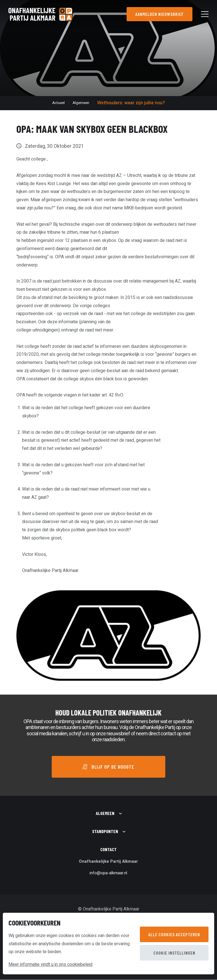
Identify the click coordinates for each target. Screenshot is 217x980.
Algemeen (81, 103)
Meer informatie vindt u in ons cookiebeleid (50, 964)
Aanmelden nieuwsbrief (159, 14)
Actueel (58, 103)
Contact (108, 850)
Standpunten (105, 832)
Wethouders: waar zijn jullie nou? (131, 103)
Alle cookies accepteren (174, 934)
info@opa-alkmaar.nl (108, 873)
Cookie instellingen (174, 953)
